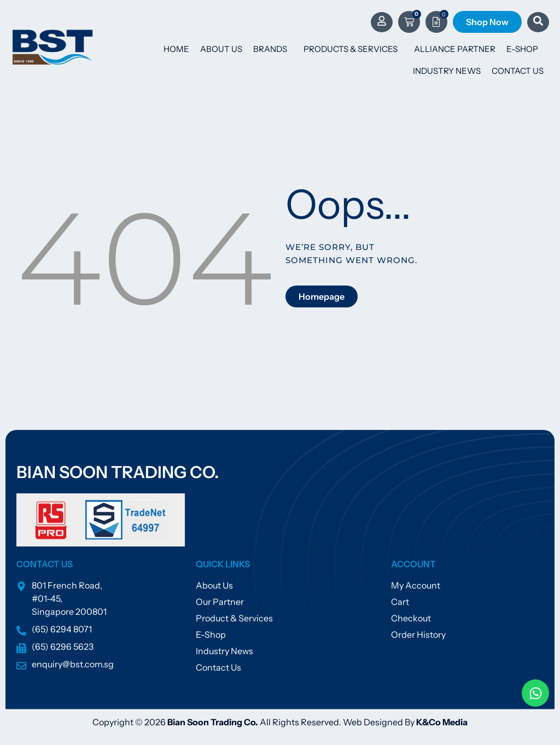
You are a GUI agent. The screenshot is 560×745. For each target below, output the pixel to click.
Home (176, 49)
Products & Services (353, 49)
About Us (221, 49)
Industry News (447, 71)
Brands (273, 49)
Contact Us (518, 71)
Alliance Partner (455, 49)
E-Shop (522, 49)
